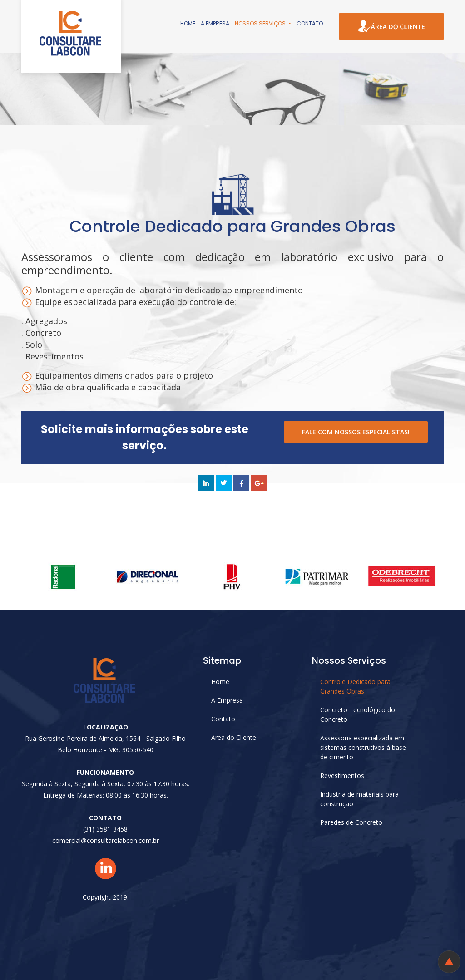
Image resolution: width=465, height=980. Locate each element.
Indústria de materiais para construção (359, 799)
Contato (310, 23)
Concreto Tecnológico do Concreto (358, 714)
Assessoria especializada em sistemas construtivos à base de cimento (363, 747)
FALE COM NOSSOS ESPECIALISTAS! (356, 432)
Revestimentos (342, 776)
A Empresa (215, 23)
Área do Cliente (234, 737)
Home (188, 23)
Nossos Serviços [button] (261, 23)
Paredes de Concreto (351, 822)
